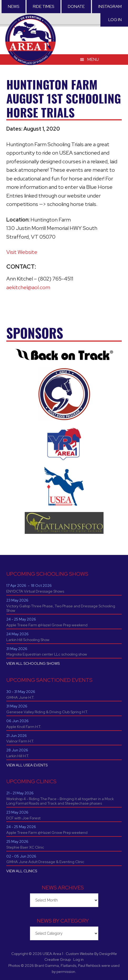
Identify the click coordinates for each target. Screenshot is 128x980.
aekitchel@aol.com (28, 287)
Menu (93, 59)
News (14, 6)
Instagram (110, 6)
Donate (76, 6)
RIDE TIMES (43, 6)
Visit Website (22, 252)
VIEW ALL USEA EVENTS (27, 765)
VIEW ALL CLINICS (22, 871)
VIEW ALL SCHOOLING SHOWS (33, 663)
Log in (115, 20)
